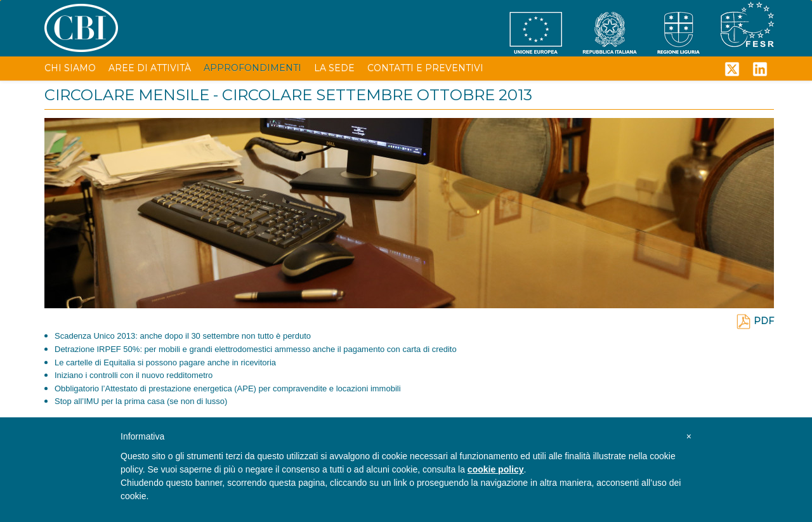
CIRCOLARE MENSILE (127, 95)
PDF (755, 321)
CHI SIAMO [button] (70, 68)
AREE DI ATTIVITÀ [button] (150, 68)
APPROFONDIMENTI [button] (252, 68)
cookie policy (496, 469)
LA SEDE (334, 68)
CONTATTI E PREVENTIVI (425, 68)
